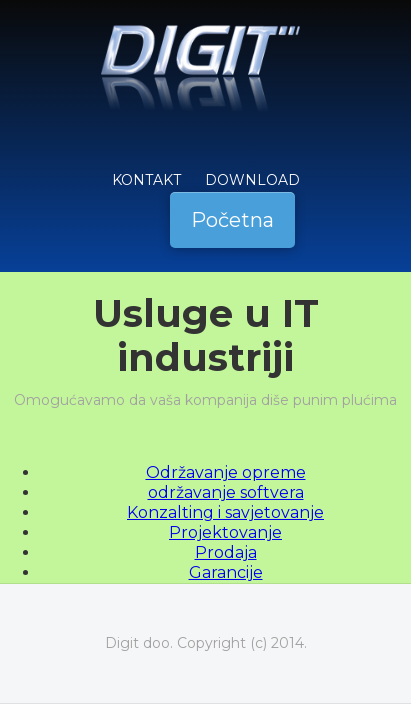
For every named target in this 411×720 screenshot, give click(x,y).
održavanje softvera (226, 492)
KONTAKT (146, 180)
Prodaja (226, 552)
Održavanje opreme (226, 472)
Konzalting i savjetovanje (225, 512)
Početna (232, 220)
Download (252, 180)
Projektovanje (225, 532)
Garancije (226, 572)
